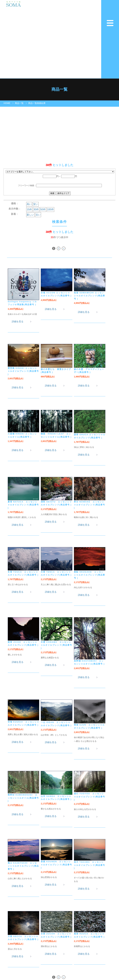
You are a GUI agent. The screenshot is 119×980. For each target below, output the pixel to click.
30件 (36, 209)
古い (38, 215)
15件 (29, 209)
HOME (7, 103)
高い (29, 204)
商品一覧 (19, 103)
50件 (43, 209)
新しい (30, 215)
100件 (50, 209)
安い (36, 204)
